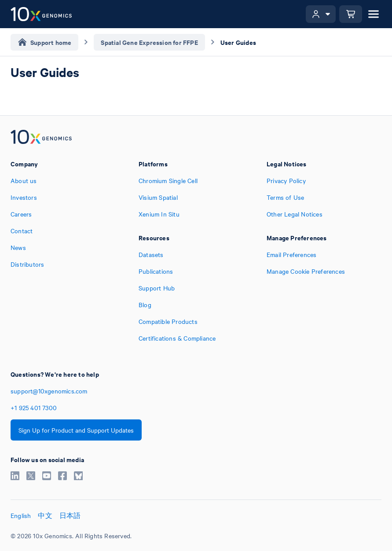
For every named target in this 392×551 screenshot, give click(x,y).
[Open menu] (374, 14)
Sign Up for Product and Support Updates (76, 430)
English (21, 515)
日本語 (70, 515)
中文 (45, 515)
